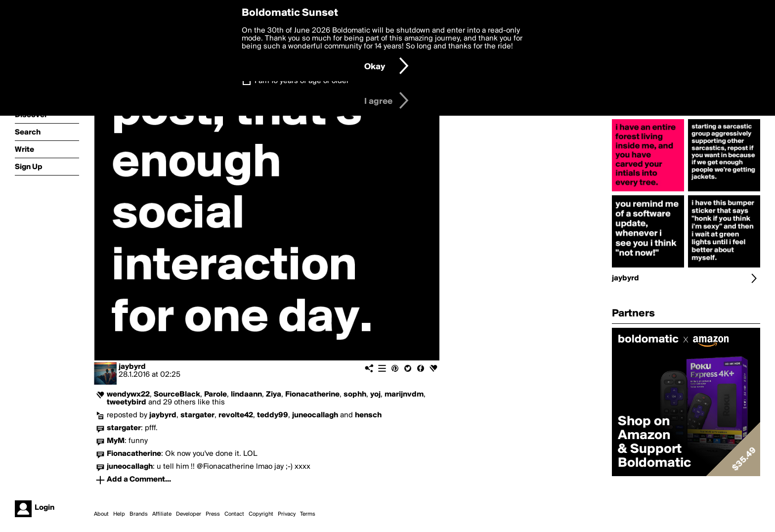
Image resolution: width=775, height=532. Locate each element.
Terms (308, 514)
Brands (139, 514)
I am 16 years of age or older (302, 81)
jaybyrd (132, 367)
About (101, 514)
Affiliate (162, 514)
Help (119, 514)
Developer (189, 514)
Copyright (261, 514)
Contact (234, 514)
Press (213, 514)
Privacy (287, 514)
